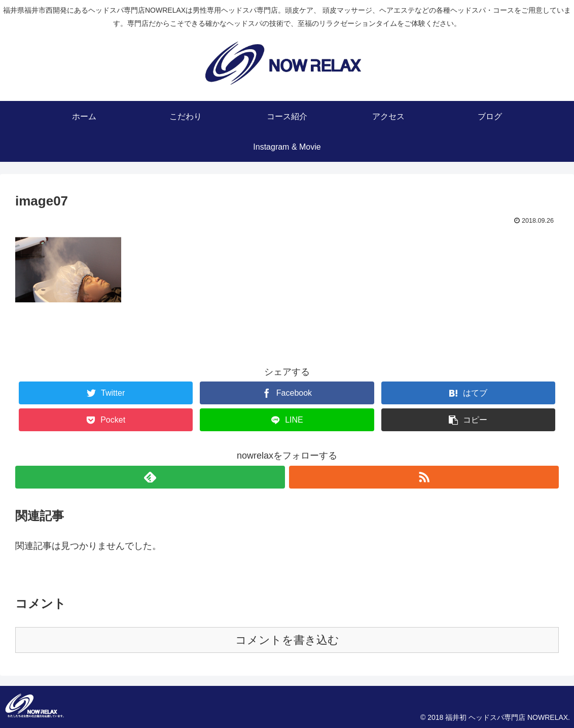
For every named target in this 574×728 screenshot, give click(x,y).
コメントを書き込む (287, 640)
